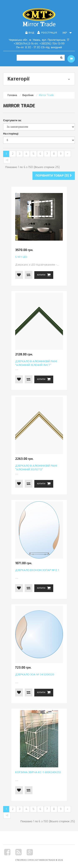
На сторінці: (11, 134)
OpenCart (33, 860)
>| (7, 160)
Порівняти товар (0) (54, 176)
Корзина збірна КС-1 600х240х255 (38, 772)
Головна (12, 95)
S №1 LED (21, 257)
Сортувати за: (12, 120)
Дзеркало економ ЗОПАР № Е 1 (37, 570)
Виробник (28, 95)
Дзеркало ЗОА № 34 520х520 (35, 674)
